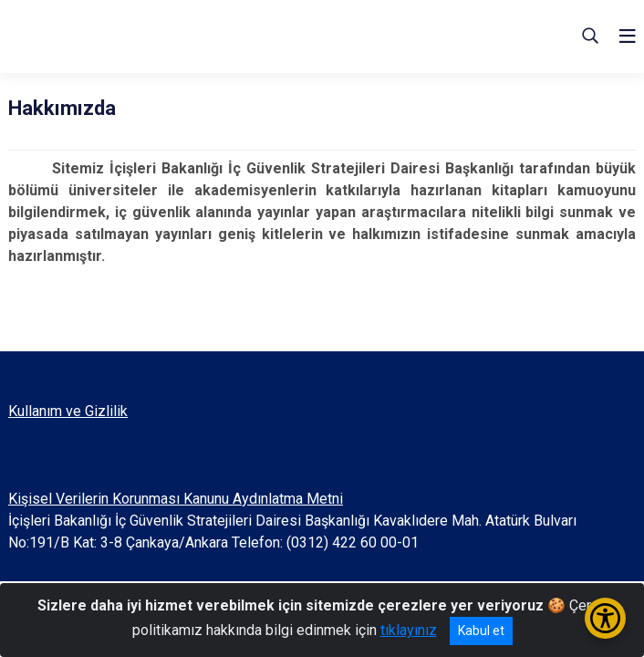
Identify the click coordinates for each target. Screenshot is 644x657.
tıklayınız (409, 630)
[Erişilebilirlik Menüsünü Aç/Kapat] (605, 618)
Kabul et (481, 631)
